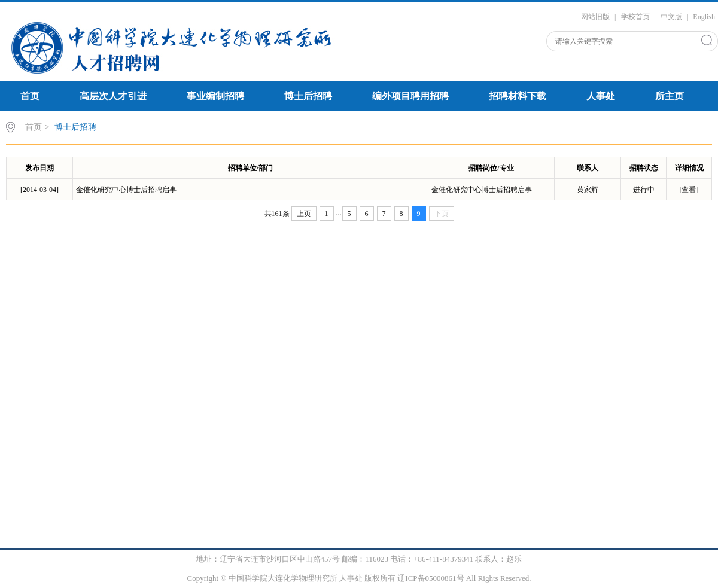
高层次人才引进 (113, 96)
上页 (304, 214)
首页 (30, 96)
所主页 (670, 96)
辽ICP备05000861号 (431, 578)
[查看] (689, 190)
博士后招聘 (308, 96)
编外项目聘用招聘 (410, 96)
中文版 (671, 17)
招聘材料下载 (518, 96)
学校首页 (635, 17)
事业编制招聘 (215, 96)
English (704, 17)
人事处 (601, 96)
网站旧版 (595, 17)
